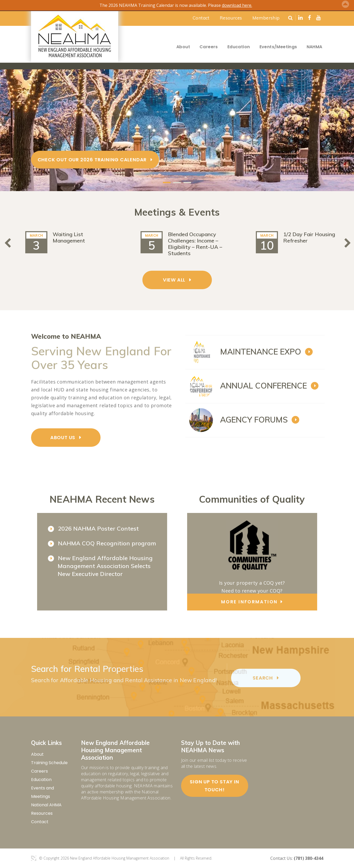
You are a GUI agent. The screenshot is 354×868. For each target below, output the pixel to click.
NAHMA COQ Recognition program (107, 543)
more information (249, 602)
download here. (237, 5)
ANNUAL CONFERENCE (263, 386)
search (263, 678)
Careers (209, 47)
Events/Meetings (278, 47)
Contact (201, 18)
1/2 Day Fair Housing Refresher (309, 237)
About (183, 47)
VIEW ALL (174, 280)
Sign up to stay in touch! (214, 786)
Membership (266, 18)
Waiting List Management (69, 237)
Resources (231, 18)
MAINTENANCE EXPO (261, 352)
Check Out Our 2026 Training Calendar (92, 159)
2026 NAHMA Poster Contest (98, 528)
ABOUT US (63, 437)
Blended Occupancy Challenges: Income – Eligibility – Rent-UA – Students (195, 244)
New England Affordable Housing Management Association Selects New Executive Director (105, 566)
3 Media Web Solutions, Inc (34, 858)
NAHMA (315, 47)
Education (239, 47)
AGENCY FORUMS (254, 420)
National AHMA (46, 805)
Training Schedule (49, 763)
